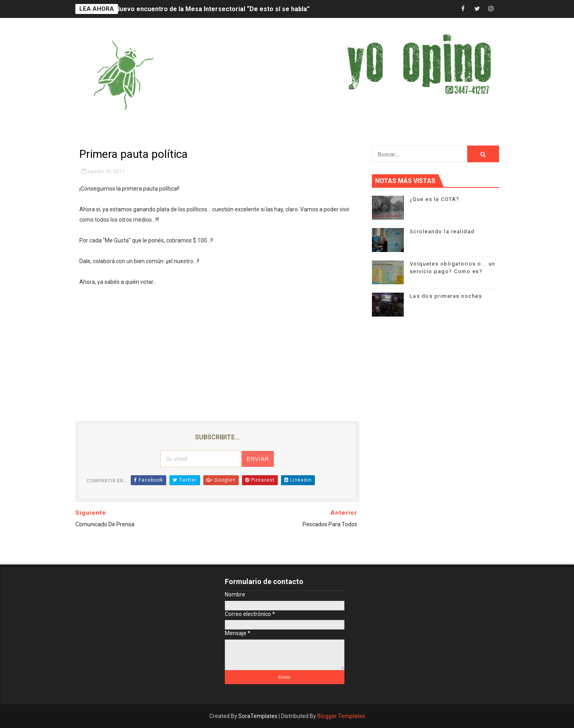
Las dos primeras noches (446, 296)
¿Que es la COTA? (435, 199)
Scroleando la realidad (442, 231)
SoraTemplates (258, 716)
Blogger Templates (341, 716)
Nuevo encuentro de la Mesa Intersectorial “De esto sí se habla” (212, 9)
